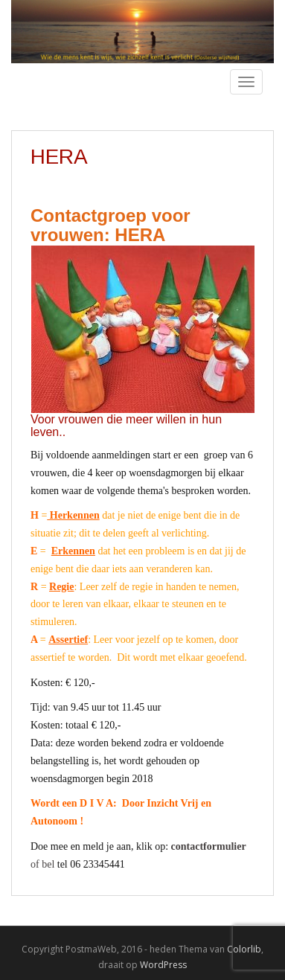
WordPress (163, 965)
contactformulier (209, 846)
